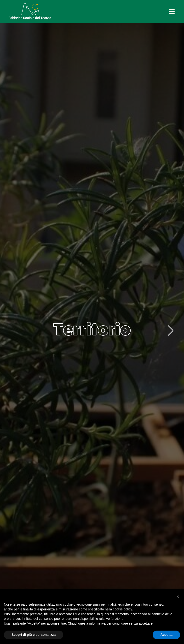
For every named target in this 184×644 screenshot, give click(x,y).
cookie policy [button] (122, 609)
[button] (171, 331)
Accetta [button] (166, 635)
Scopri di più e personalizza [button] (34, 635)
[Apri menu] (172, 12)
